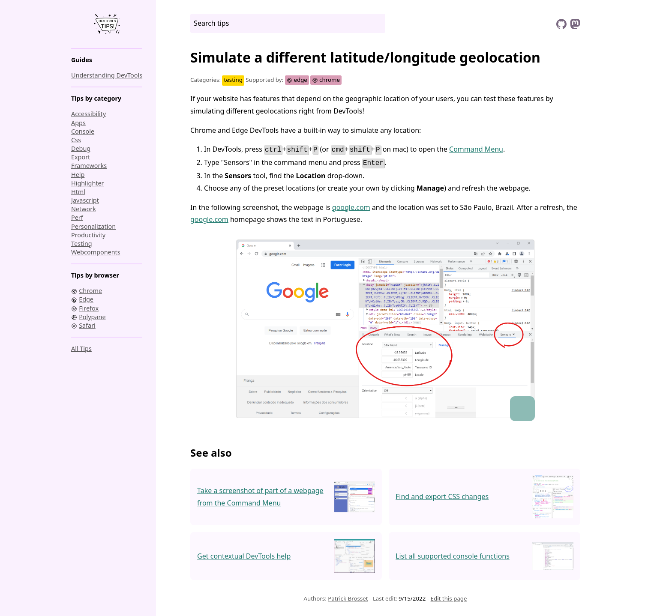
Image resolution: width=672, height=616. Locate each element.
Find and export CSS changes (442, 495)
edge (297, 80)
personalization (93, 226)
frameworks (89, 166)
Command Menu (476, 149)
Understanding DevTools (107, 75)
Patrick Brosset (348, 597)
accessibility (88, 114)
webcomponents (96, 252)
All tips (81, 348)
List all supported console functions (453, 554)
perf (77, 217)
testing (82, 244)
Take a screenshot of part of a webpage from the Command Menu (260, 495)
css (76, 140)
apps (78, 123)
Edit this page (449, 597)
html (78, 192)
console (83, 131)
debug (81, 148)
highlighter (88, 183)
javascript (85, 200)
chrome (326, 80)
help (78, 175)
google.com (351, 205)
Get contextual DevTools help (244, 554)
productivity (88, 235)
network (84, 209)
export (81, 157)
